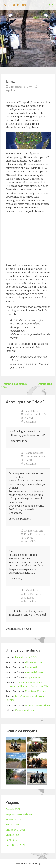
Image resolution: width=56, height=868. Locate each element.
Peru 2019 (11, 840)
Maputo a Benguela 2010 (20, 814)
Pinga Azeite (32, 677)
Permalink (30, 422)
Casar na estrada (24, 710)
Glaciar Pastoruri (35, 662)
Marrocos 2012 (14, 820)
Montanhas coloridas (37, 705)
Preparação (47, 384)
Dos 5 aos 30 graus (36, 691)
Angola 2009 (13, 809)
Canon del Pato (34, 672)
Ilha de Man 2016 (15, 830)
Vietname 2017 (14, 835)
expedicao (11, 90)
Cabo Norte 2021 (15, 845)
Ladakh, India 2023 (26, 657)
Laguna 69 (31, 667)
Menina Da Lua (15, 5)
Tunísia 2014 (13, 825)
